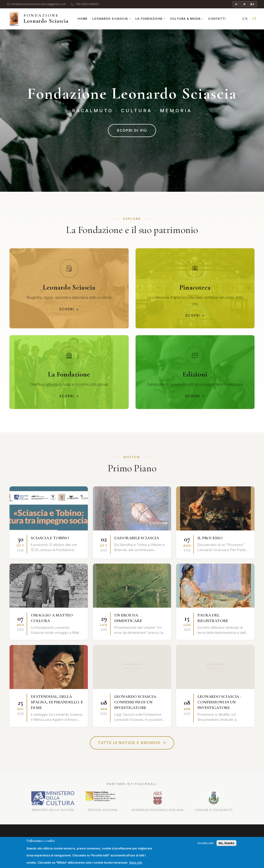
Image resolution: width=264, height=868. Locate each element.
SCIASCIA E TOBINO (50, 538)
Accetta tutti (205, 843)
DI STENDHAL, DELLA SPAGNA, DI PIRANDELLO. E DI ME (57, 702)
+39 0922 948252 (85, 4)
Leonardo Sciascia (110, 19)
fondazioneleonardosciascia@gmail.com (37, 4)
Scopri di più (132, 130)
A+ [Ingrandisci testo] (252, 4)
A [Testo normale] (244, 4)
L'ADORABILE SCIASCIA (137, 538)
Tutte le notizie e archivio (132, 743)
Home (83, 19)
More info (136, 863)
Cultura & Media (185, 19)
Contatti (217, 19)
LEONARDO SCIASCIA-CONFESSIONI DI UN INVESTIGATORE (136, 702)
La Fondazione (149, 19)
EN (245, 19)
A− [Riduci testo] (237, 4)
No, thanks (226, 843)
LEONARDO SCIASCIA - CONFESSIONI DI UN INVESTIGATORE (219, 702)
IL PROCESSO (210, 538)
